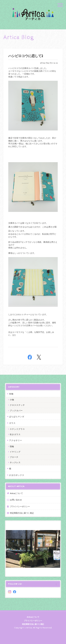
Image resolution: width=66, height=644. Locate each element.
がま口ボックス (17, 475)
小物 (12, 400)
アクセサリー (16, 440)
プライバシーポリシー (20, 506)
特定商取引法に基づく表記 (22, 513)
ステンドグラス (17, 429)
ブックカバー (16, 411)
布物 (11, 394)
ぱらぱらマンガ (17, 417)
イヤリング (15, 452)
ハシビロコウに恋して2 (26, 56)
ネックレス (15, 462)
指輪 (12, 446)
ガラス (12, 423)
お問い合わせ (16, 500)
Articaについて (16, 493)
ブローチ (14, 457)
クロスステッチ (17, 405)
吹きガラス (15, 434)
